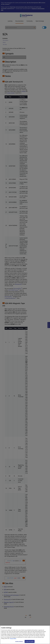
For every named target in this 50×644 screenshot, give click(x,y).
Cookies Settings (19, 642)
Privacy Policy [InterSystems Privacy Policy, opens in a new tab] (13, 640)
